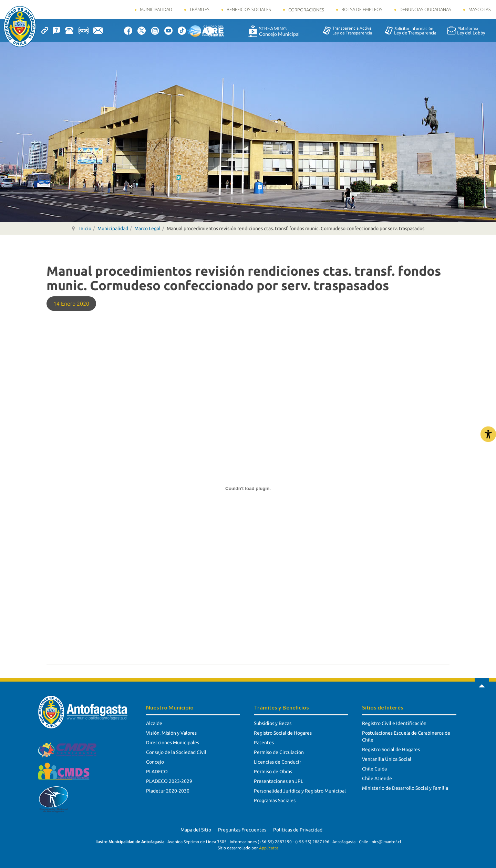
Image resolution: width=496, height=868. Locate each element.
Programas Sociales (275, 800)
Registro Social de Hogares (283, 733)
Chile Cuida (374, 769)
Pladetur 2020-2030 (168, 791)
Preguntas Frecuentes (242, 830)
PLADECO (157, 772)
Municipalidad (156, 9)
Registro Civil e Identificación (394, 723)
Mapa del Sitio (196, 830)
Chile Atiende (377, 778)
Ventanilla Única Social (387, 759)
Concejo (155, 762)
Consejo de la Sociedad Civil (176, 752)
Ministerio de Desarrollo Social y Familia (405, 788)
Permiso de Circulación (279, 752)
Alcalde (154, 723)
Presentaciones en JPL (278, 781)
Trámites (199, 9)
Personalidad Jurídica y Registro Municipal (300, 791)
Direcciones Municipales (173, 743)
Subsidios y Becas (273, 723)
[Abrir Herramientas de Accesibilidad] (488, 434)
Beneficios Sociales (249, 9)
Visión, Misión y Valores (171, 733)
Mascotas (480, 9)
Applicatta (269, 848)
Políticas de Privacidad (298, 830)
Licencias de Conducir (277, 762)
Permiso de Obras (273, 772)
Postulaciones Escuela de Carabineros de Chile (406, 736)
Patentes (264, 743)
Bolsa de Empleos (362, 9)
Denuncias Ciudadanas (425, 9)
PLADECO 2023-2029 (169, 781)
